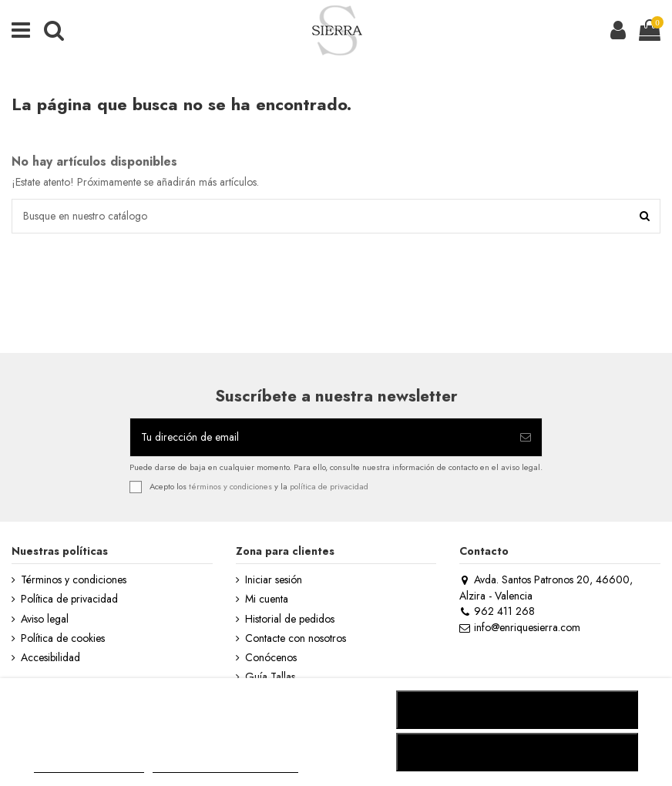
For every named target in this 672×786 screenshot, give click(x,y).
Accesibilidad (50, 658)
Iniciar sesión (274, 580)
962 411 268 (497, 611)
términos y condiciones (230, 486)
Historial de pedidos (290, 619)
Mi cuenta (267, 599)
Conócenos (271, 658)
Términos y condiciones (74, 580)
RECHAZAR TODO (517, 710)
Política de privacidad (69, 599)
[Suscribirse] (526, 437)
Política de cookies (63, 638)
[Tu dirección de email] (320, 437)
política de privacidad (329, 486)
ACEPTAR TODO (517, 752)
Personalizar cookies (225, 766)
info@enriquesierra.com (519, 627)
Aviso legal (45, 619)
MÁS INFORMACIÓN (89, 766)
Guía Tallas (270, 677)
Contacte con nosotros (296, 638)
